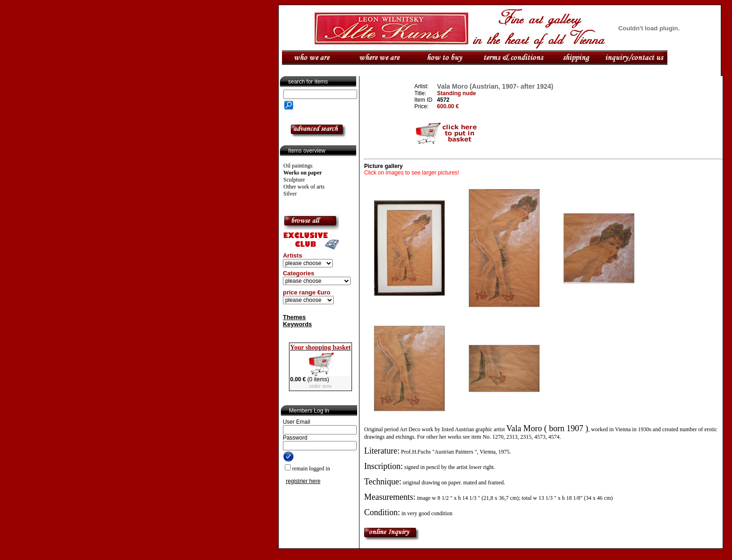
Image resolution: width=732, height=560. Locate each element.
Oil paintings (298, 166)
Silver (290, 194)
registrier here (303, 481)
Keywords (297, 324)
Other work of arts (304, 187)
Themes (294, 317)
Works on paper (303, 173)
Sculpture (294, 180)
